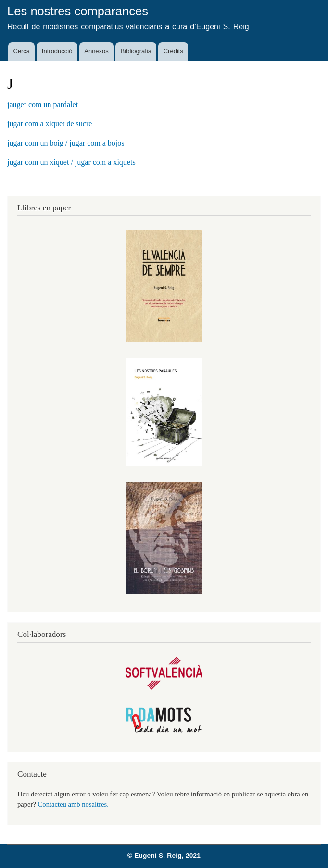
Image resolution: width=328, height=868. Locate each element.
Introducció (57, 51)
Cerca (21, 51)
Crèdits (173, 51)
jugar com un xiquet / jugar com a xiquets (71, 162)
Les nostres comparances (78, 11)
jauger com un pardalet (43, 104)
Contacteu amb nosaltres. (73, 804)
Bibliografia (136, 51)
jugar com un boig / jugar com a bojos (66, 143)
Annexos (96, 51)
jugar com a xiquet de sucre (50, 124)
